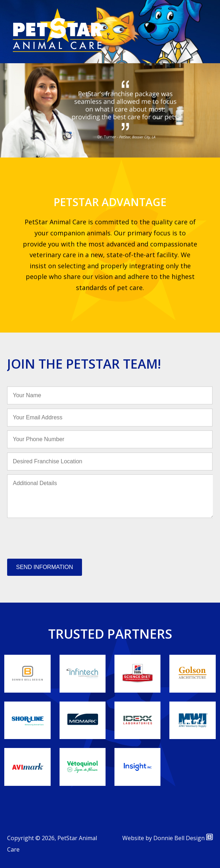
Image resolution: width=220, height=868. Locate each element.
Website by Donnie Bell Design (168, 838)
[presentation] (61, 537)
